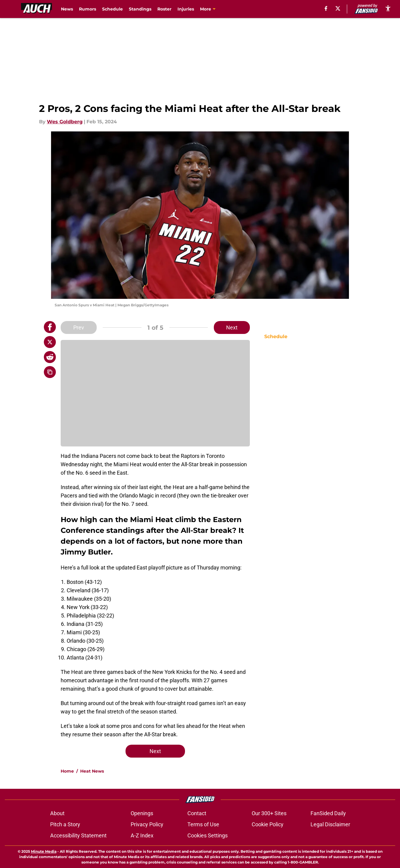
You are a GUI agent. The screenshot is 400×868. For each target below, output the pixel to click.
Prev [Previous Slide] (79, 327)
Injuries (186, 9)
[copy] (50, 372)
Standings (140, 9)
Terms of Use (203, 824)
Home (67, 771)
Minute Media (44, 851)
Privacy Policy (147, 824)
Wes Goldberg (65, 122)
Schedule (112, 9)
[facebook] (326, 8)
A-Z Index (142, 835)
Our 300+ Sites (269, 813)
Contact (197, 813)
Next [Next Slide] (232, 327)
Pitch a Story (65, 824)
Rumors (88, 9)
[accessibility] (388, 8)
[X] (338, 8)
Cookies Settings (208, 835)
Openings (142, 813)
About (57, 813)
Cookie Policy (268, 824)
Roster (164, 9)
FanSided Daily (328, 813)
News (67, 9)
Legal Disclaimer (330, 824)
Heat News (92, 771)
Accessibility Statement (78, 835)
